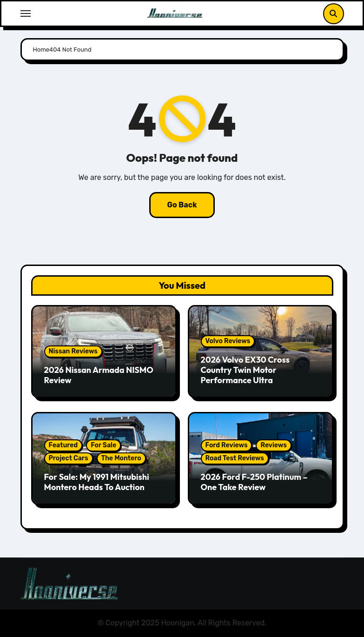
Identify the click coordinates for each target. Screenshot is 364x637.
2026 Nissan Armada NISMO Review (99, 375)
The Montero (121, 458)
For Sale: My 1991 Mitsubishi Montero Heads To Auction (97, 482)
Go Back (182, 205)
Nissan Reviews (73, 351)
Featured (63, 445)
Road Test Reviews (235, 458)
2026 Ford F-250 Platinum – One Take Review (254, 482)
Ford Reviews (227, 445)
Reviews (273, 445)
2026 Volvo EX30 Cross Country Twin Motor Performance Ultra (245, 370)
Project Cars (69, 458)
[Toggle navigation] (26, 13)
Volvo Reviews (228, 341)
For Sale (103, 445)
